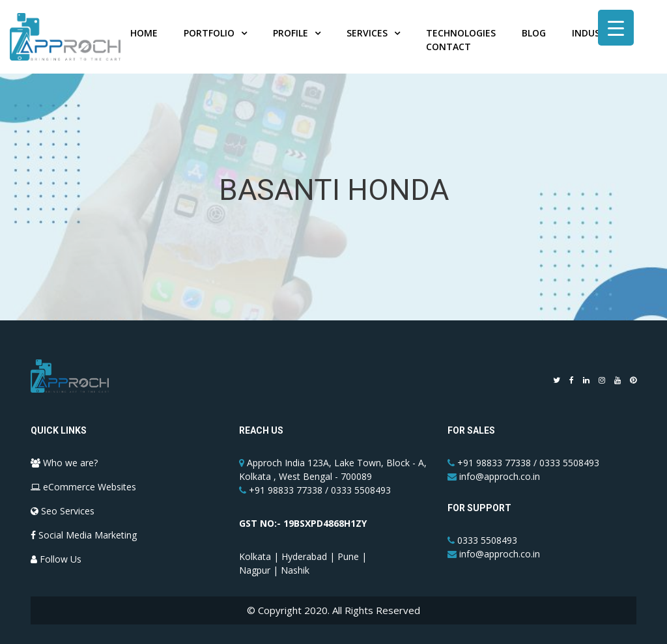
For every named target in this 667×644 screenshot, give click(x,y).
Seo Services (63, 511)
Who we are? (64, 463)
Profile (291, 33)
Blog (534, 33)
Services (367, 33)
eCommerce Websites (83, 487)
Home (144, 33)
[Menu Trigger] (616, 28)
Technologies (461, 33)
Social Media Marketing (84, 535)
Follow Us (56, 559)
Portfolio (209, 33)
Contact (448, 47)
